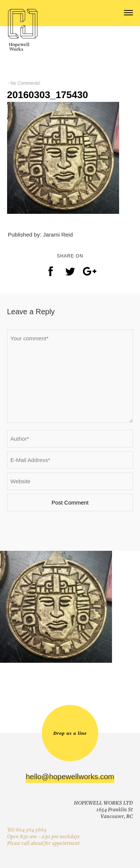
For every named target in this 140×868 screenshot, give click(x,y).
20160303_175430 (48, 95)
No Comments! (25, 83)
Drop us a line (70, 733)
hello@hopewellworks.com (70, 777)
